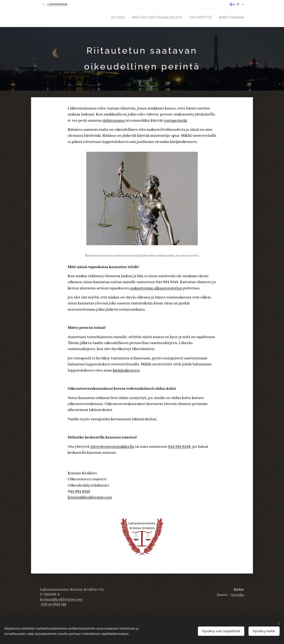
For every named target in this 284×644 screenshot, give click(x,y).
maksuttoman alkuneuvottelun (156, 288)
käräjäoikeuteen (126, 370)
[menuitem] (224, 18)
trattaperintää (175, 120)
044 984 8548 (179, 447)
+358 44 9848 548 (53, 604)
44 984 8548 (80, 491)
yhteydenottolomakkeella (112, 447)
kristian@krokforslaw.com (90, 497)
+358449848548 (57, 4)
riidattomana (114, 120)
